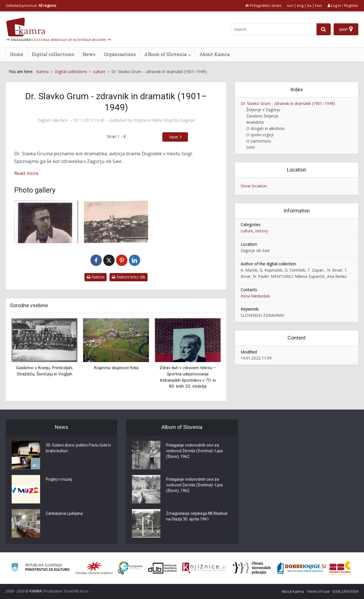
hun (318, 5)
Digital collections (53, 54)
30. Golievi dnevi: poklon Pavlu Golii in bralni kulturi (78, 448)
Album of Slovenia (165, 54)
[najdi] (324, 29)
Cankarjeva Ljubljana (64, 513)
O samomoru (259, 141)
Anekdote (255, 122)
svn (290, 5)
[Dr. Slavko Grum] (46, 222)
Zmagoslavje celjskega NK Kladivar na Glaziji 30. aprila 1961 (197, 516)
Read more (26, 173)
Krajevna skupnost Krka (116, 368)
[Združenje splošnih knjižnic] (340, 568)
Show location (254, 186)
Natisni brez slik (129, 277)
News (89, 54)
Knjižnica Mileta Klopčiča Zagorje (164, 120)
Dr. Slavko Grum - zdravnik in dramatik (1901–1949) (288, 103)
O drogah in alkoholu (265, 128)
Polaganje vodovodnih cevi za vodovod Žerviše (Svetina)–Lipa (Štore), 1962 (194, 451)
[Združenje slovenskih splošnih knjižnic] (204, 568)
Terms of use (318, 591)
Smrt (251, 147)
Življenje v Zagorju (263, 110)
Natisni (96, 277)
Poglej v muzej (59, 479)
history (262, 231)
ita (309, 5)
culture (247, 231)
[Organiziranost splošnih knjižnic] (94, 568)
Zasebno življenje (262, 116)
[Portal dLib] (163, 568)
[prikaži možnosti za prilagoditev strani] (263, 5)
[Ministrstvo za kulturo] (40, 568)
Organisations (120, 54)
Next (174, 137)
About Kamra (214, 54)
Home (17, 54)
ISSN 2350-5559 (345, 591)
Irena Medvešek (255, 296)
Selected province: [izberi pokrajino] (31, 5)
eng (300, 5)
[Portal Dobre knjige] (301, 568)
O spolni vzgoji (260, 135)
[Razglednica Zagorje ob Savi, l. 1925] (116, 222)
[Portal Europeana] (130, 568)
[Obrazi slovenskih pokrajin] (252, 568)
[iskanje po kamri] (274, 29)
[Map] (346, 29)
